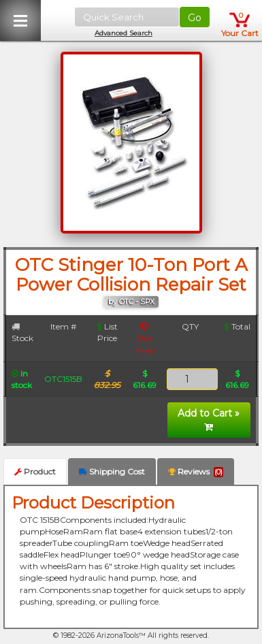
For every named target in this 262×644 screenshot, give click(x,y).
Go (195, 18)
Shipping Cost (112, 471)
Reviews (196, 472)
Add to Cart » (209, 419)
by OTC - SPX (131, 302)
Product (35, 471)
